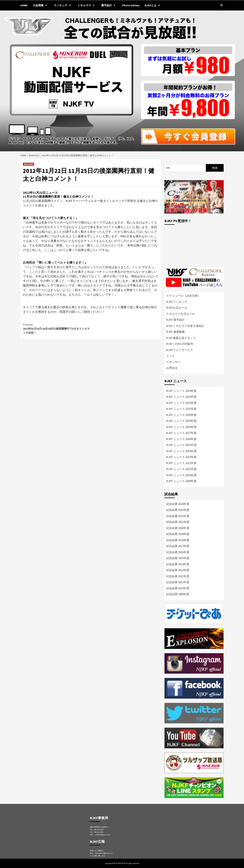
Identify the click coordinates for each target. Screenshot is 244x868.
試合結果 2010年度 (178, 588)
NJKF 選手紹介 (175, 320)
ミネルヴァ (87, 5)
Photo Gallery (131, 5)
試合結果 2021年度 (178, 522)
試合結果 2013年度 (178, 570)
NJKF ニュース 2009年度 (181, 481)
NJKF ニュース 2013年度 (181, 457)
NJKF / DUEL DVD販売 (180, 344)
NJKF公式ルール (177, 308)
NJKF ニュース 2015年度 (181, 445)
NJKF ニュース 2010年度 (181, 475)
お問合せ (172, 368)
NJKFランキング (177, 302)
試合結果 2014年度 (178, 564)
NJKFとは (153, 5)
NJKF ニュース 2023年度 (181, 397)
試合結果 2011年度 (178, 582)
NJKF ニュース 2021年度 (181, 409)
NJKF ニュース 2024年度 (181, 391)
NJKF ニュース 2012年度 (181, 463)
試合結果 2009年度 (178, 594)
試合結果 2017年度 (178, 546)
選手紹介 (109, 5)
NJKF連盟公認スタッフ (181, 338)
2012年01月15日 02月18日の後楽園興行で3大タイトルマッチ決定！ (57, 328)
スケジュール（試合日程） (183, 296)
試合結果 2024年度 (178, 504)
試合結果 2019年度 (178, 534)
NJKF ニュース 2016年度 (181, 439)
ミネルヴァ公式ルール (180, 314)
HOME (24, 5)
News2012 (28, 164)
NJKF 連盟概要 (175, 332)
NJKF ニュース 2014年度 (181, 451)
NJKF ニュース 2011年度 (181, 469)
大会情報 (41, 5)
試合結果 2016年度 (178, 552)
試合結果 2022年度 (178, 516)
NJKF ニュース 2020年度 (181, 415)
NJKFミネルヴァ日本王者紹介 (185, 326)
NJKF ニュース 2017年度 (181, 433)
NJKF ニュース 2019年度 (181, 421)
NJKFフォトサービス (180, 350)
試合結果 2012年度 (178, 576)
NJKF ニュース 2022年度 (181, 403)
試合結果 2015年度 (178, 558)
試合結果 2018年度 (178, 540)
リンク (170, 356)
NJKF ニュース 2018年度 (181, 427)
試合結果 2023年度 (178, 510)
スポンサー (173, 362)
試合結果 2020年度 (178, 528)
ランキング (63, 5)
